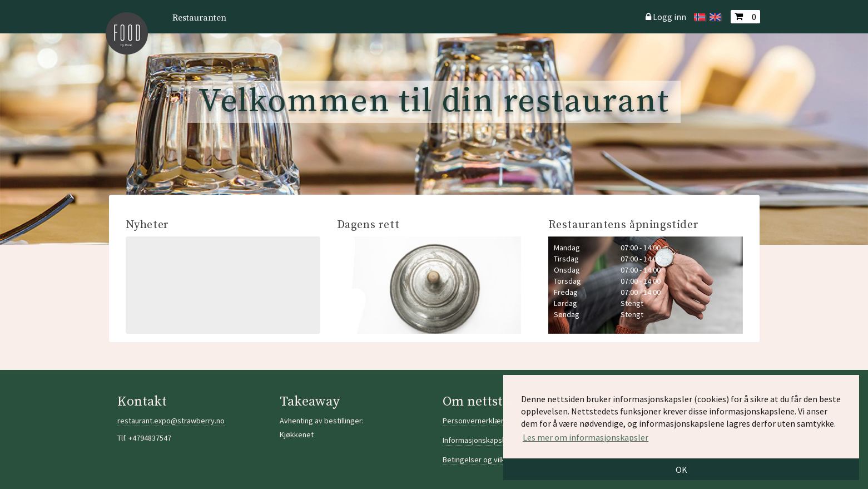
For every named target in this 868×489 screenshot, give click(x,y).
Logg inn (669, 17)
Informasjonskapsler (477, 440)
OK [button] (681, 470)
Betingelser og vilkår (477, 460)
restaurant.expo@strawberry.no (171, 421)
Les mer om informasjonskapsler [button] (586, 437)
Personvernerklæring (478, 421)
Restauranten (199, 18)
